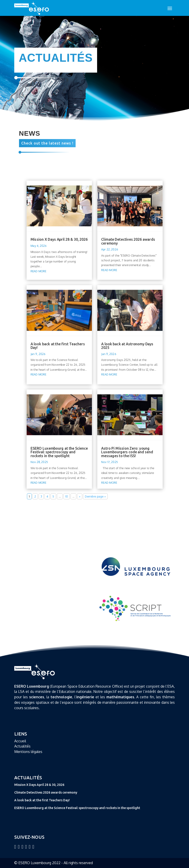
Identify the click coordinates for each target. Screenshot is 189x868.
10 (67, 496)
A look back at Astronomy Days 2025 (127, 346)
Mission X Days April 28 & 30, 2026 (59, 239)
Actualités (22, 746)
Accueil (20, 741)
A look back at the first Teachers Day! (57, 346)
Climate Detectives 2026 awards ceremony (128, 241)
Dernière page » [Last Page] (95, 496)
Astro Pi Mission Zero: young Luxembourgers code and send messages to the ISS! (127, 452)
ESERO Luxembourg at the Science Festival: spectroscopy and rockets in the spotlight (59, 452)
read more (38, 271)
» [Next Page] (79, 496)
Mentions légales (28, 752)
